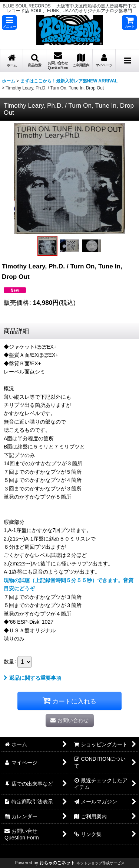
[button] (9, 22)
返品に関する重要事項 (32, 678)
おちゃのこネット (57, 863)
